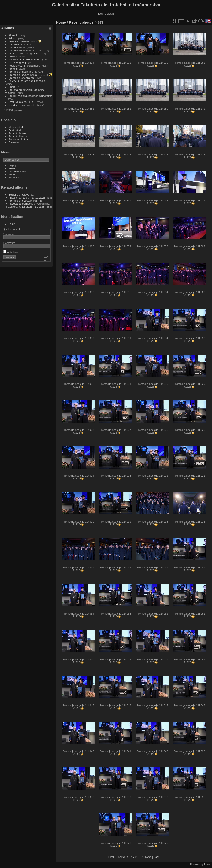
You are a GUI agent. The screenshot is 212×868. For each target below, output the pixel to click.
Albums (8, 28)
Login (12, 224)
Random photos (18, 139)
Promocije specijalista (22, 78)
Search (13, 168)
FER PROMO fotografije (23, 53)
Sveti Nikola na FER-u (22, 102)
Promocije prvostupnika (23, 75)
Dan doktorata (17, 47)
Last (156, 857)
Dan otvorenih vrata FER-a (25, 50)
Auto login (11, 252)
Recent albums (18, 136)
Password (9, 243)
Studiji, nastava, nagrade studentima (31, 96)
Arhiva (12, 38)
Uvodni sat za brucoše (22, 105)
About (12, 174)
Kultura (13, 56)
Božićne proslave (19, 41)
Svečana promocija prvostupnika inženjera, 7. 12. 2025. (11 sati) (28, 205)
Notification (15, 177)
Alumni (13, 35)
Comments (15, 171)
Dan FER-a (15, 44)
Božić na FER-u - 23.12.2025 (28, 198)
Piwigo (207, 864)
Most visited (16, 127)
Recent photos (17, 133)
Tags (11, 165)
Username (10, 234)
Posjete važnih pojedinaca (24, 65)
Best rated (15, 130)
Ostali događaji (18, 62)
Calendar (14, 142)
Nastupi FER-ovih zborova (24, 59)
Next (148, 857)
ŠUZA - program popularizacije (27, 81)
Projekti (13, 68)
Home (61, 22)
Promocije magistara (21, 71)
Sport (12, 87)
